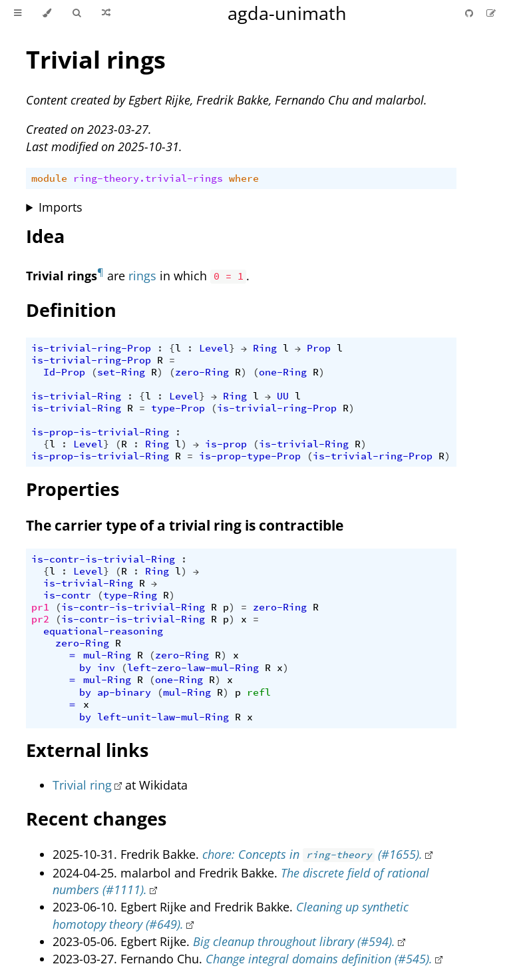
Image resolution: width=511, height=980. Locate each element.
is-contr (67, 595)
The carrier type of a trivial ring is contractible (185, 525)
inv (106, 668)
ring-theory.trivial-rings (148, 178)
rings (142, 276)
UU (283, 396)
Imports (61, 207)
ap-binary (124, 692)
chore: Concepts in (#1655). (312, 854)
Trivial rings (96, 60)
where (244, 178)
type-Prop (178, 408)
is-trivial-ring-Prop (91, 348)
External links (87, 750)
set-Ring (121, 372)
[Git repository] (470, 13)
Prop (319, 348)
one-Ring (283, 372)
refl (259, 692)
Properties (73, 489)
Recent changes (96, 819)
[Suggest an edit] (491, 13)
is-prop (226, 444)
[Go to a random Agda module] (106, 13)
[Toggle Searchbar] (77, 13)
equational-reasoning (103, 631)
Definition (71, 310)
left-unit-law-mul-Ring (163, 717)
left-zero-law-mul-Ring (193, 668)
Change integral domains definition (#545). (319, 959)
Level (214, 348)
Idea (45, 236)
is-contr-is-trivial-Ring (103, 559)
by (85, 668)
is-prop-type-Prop (250, 456)
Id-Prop (64, 372)
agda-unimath (287, 13)
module (49, 178)
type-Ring (130, 595)
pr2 (40, 619)
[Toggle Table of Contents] (18, 13)
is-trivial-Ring (76, 396)
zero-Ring (202, 372)
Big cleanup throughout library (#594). (294, 941)
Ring (265, 348)
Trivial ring (82, 785)
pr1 (40, 607)
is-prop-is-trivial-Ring (100, 432)
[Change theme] (47, 13)
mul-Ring (107, 655)
